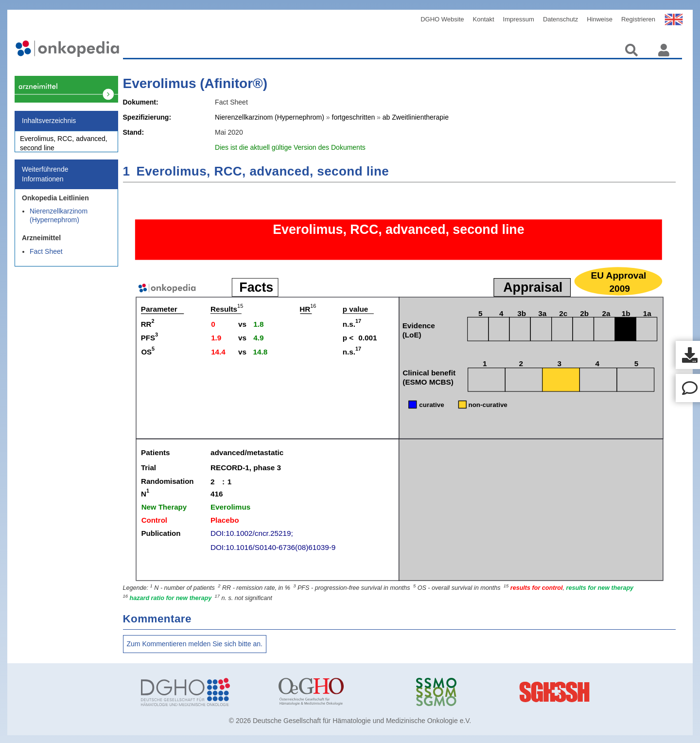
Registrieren (638, 19)
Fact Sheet (46, 257)
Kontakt (484, 19)
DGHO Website (442, 19)
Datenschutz (560, 19)
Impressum (519, 19)
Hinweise (600, 19)
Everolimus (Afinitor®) (195, 83)
